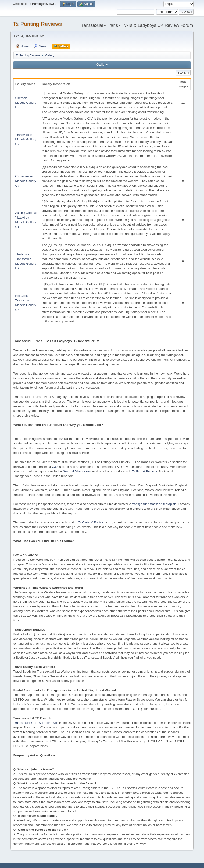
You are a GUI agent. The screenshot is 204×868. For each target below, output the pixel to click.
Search (183, 73)
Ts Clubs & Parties (91, 522)
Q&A (55, 467)
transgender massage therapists (154, 504)
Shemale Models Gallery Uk (26, 103)
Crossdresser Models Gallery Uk (26, 181)
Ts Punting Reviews (38, 24)
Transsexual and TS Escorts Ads (36, 723)
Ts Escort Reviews (145, 471)
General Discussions (77, 471)
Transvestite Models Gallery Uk (26, 139)
